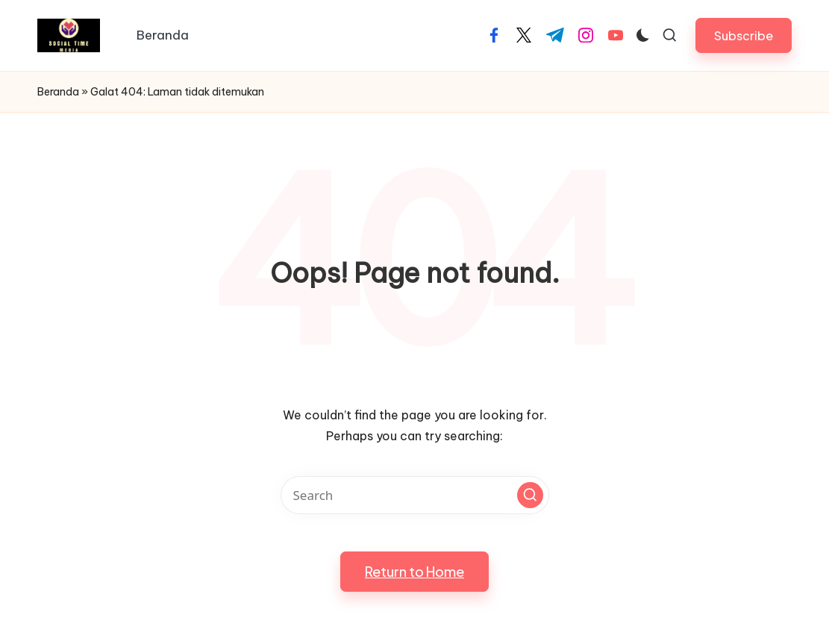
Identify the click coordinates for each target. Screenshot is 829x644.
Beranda (58, 92)
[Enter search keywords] (415, 495)
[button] (744, 35)
